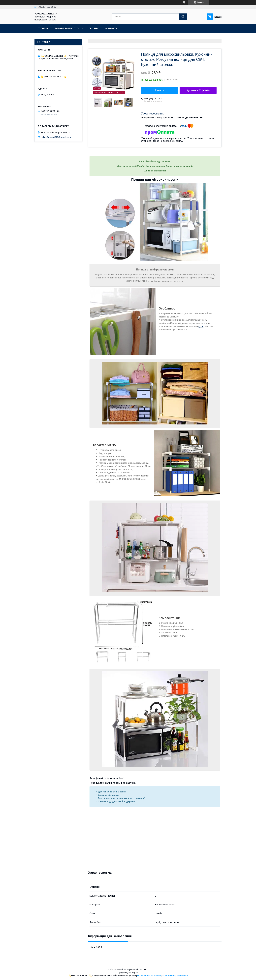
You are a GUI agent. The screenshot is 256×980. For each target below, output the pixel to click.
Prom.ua (144, 970)
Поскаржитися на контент (149, 976)
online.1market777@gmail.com (56, 137)
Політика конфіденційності (175, 976)
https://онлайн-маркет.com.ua (56, 132)
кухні (201, 326)
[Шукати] (183, 17)
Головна (43, 28)
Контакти (111, 28)
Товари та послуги (67, 28)
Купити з (198, 90)
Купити (160, 90)
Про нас (94, 28)
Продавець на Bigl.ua (128, 973)
